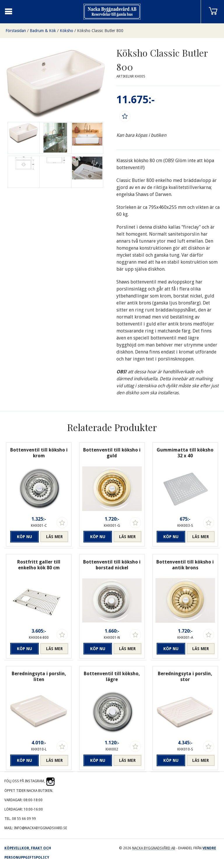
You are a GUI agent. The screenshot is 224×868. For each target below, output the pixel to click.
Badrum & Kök (43, 31)
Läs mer (54, 537)
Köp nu (24, 537)
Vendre (209, 848)
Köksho (66, 31)
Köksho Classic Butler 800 (100, 31)
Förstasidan (16, 31)
